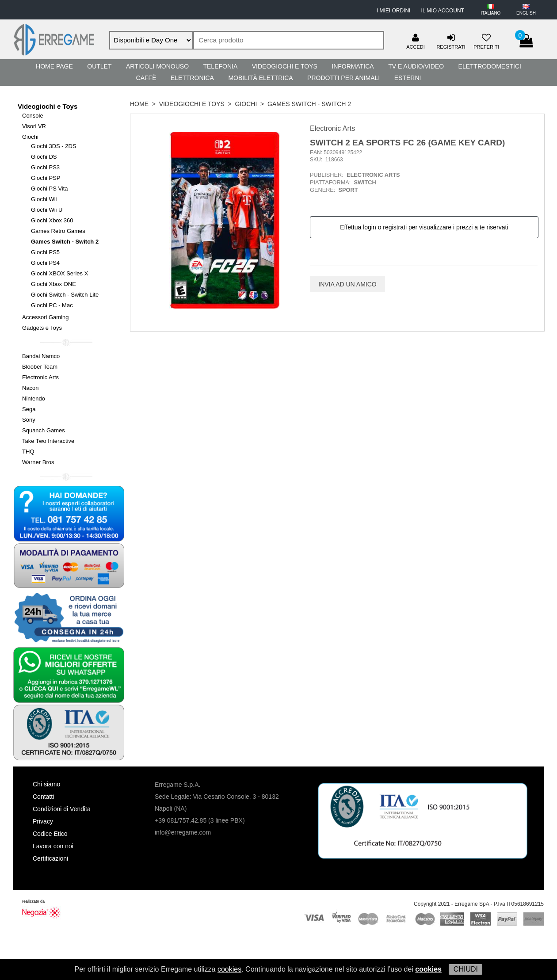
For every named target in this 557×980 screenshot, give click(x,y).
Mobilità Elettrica (260, 78)
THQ (28, 452)
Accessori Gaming (45, 317)
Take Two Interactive (48, 441)
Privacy (43, 821)
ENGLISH (526, 13)
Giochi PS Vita (50, 189)
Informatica (353, 66)
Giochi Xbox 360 (52, 220)
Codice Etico (50, 834)
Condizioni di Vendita (62, 809)
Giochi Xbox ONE (53, 284)
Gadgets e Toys (42, 328)
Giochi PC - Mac (52, 305)
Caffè (146, 78)
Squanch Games (44, 430)
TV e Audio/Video (416, 66)
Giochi (30, 137)
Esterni (408, 78)
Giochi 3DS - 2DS (54, 146)
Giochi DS (44, 157)
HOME (139, 104)
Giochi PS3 (45, 167)
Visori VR (34, 126)
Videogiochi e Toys (285, 66)
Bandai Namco (41, 356)
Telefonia (220, 66)
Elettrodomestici (490, 66)
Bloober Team (40, 367)
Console (33, 116)
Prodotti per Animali (343, 78)
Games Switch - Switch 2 (65, 242)
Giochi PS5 (45, 252)
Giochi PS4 (45, 263)
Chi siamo (46, 784)
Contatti (43, 797)
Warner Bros (38, 462)
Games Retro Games (58, 231)
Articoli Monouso (157, 66)
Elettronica (192, 78)
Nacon (31, 388)
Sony (29, 420)
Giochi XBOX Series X (59, 273)
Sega (29, 409)
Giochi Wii (44, 199)
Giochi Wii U (47, 210)
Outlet (99, 66)
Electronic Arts (40, 377)
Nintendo (34, 398)
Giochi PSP (46, 178)
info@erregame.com (183, 832)
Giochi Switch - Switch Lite (65, 295)
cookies (229, 969)
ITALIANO (491, 13)
